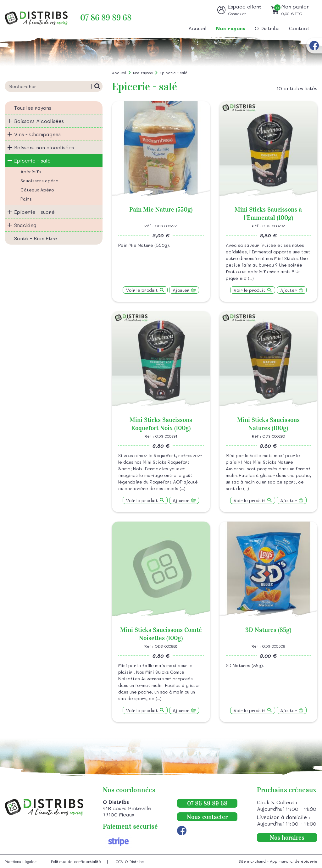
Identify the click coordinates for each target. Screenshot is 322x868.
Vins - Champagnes (37, 134)
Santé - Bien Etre (36, 238)
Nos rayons (231, 28)
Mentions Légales (21, 861)
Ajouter (181, 290)
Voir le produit (142, 290)
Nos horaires (287, 838)
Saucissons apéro (39, 181)
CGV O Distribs (130, 861)
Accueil (197, 28)
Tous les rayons (33, 108)
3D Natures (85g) (268, 630)
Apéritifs (31, 171)
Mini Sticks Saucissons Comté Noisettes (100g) (161, 634)
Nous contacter (207, 817)
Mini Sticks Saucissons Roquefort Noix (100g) (161, 424)
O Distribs (267, 28)
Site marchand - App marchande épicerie (278, 861)
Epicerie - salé (32, 160)
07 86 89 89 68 (106, 18)
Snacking (25, 225)
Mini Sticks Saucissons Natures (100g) (268, 424)
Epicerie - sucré (34, 212)
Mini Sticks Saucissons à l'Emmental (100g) (268, 213)
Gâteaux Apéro (37, 190)
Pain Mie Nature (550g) (161, 209)
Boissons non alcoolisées (44, 147)
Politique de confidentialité (76, 861)
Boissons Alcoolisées (39, 121)
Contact (299, 28)
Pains (26, 199)
